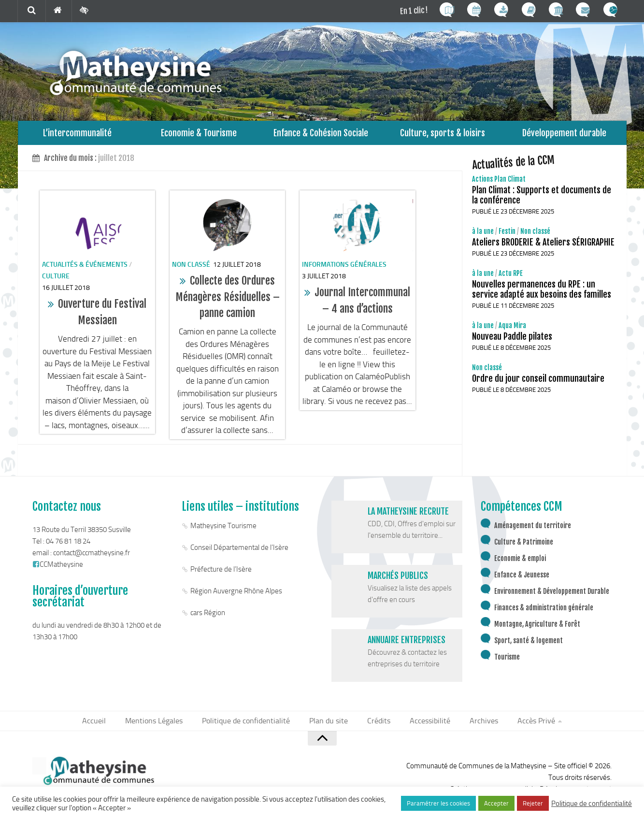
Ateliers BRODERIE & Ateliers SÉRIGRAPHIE (543, 247)
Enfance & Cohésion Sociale (321, 135)
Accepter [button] (496, 803)
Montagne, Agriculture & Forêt (537, 629)
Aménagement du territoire (533, 530)
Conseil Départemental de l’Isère (239, 552)
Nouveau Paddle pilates (512, 341)
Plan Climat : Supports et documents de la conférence (542, 200)
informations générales (344, 269)
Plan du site (329, 726)
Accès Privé (525, 726)
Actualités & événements (85, 269)
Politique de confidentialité (251, 726)
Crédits (377, 726)
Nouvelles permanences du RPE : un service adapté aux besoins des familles (542, 294)
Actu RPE (511, 278)
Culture (56, 281)
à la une (483, 236)
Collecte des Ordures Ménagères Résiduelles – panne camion (228, 302)
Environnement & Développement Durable (552, 596)
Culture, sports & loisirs (443, 135)
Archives (476, 726)
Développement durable (564, 135)
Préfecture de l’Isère (221, 574)
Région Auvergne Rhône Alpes (236, 596)
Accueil (105, 726)
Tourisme (507, 662)
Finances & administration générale (544, 612)
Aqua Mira (512, 330)
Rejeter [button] (533, 803)
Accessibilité (425, 726)
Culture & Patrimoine (524, 547)
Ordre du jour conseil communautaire (538, 383)
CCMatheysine (58, 569)
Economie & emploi (520, 563)
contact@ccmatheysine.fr (92, 558)
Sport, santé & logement (529, 645)
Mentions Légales (162, 726)
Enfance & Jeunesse (522, 580)
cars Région (208, 618)
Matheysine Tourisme (223, 531)
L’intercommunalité (77, 135)
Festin (507, 236)
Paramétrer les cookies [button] (438, 803)
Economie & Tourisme (199, 135)
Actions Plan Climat (499, 184)
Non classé (191, 269)
